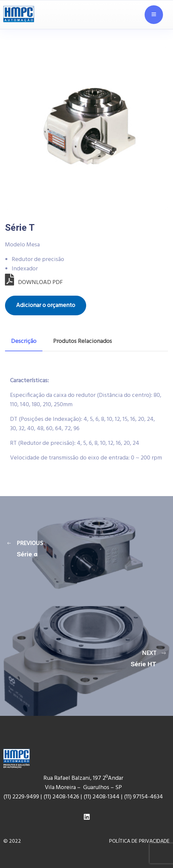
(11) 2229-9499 (21, 797)
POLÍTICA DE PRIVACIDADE (139, 841)
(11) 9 (130, 797)
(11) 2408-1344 (102, 797)
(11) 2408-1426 (61, 797)
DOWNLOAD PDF (34, 283)
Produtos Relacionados (82, 341)
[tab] (24, 342)
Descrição (24, 341)
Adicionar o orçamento (46, 305)
